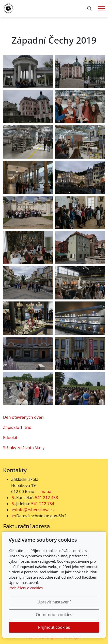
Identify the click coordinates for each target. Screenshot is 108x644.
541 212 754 (43, 504)
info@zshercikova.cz (35, 510)
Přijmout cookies (54, 627)
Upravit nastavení (54, 602)
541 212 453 (47, 498)
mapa (46, 491)
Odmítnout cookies (54, 615)
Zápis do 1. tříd (17, 427)
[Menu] (101, 8)
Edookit (10, 438)
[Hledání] (89, 8)
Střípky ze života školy (24, 448)
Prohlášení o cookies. (26, 588)
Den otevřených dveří (23, 417)
